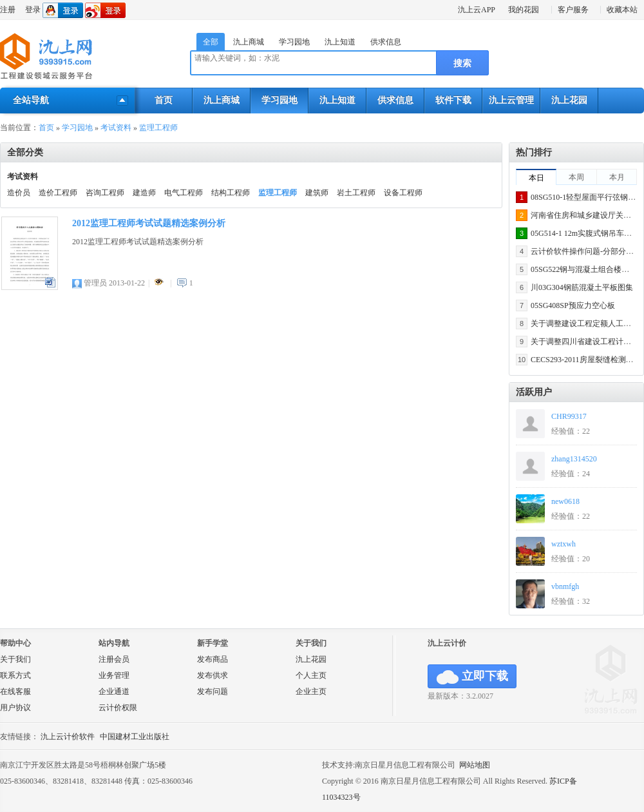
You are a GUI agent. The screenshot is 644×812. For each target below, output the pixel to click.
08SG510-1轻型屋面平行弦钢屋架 (587, 197)
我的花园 (524, 10)
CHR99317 (569, 416)
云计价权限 (118, 708)
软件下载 (453, 100)
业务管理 (114, 675)
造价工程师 (58, 193)
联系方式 (15, 675)
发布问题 (213, 691)
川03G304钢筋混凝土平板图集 (582, 287)
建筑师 (317, 193)
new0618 (565, 501)
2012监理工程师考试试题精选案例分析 (149, 223)
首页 (164, 100)
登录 (33, 10)
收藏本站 (622, 10)
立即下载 (472, 677)
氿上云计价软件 (68, 737)
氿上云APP (477, 10)
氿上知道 (340, 42)
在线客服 (15, 691)
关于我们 (15, 659)
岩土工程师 (356, 193)
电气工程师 (184, 193)
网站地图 (475, 765)
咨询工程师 (105, 193)
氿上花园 (569, 100)
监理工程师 (158, 128)
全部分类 (25, 152)
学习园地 (294, 42)
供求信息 (386, 42)
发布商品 (213, 659)
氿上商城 (249, 42)
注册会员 (114, 659)
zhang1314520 (574, 459)
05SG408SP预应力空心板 (573, 305)
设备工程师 (403, 193)
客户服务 (573, 10)
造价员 (19, 193)
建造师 (144, 193)
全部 (211, 42)
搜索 (462, 63)
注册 (8, 10)
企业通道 (114, 691)
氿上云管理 (511, 100)
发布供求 (213, 675)
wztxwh (563, 544)
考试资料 (116, 128)
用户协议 (15, 708)
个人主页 (311, 675)
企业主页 (311, 691)
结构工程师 (231, 193)
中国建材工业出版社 (135, 737)
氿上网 (47, 57)
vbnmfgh (565, 586)
